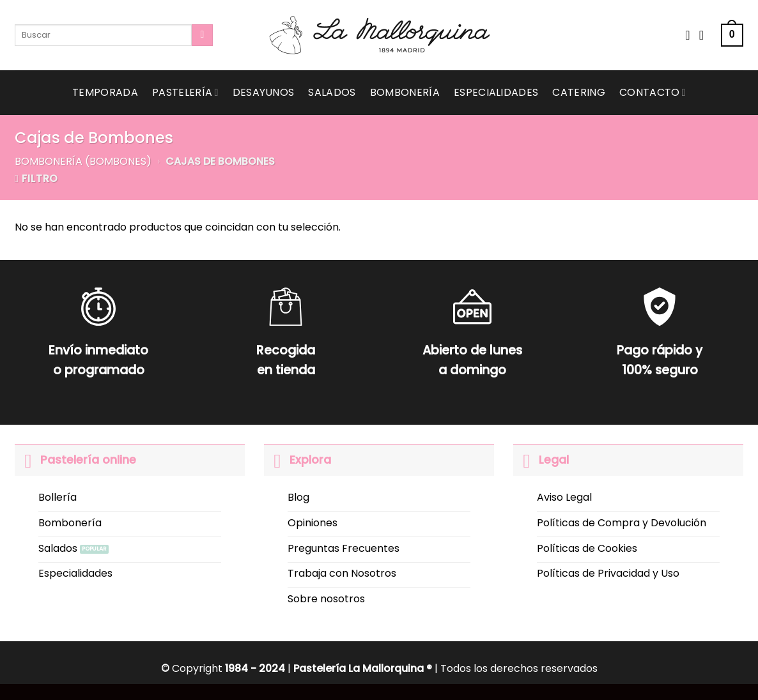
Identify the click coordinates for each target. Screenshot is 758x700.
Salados (332, 92)
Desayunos (264, 92)
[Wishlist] (688, 35)
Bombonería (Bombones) (83, 161)
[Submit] (202, 35)
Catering (579, 92)
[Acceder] (706, 35)
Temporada (105, 92)
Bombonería (405, 92)
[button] (732, 35)
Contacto (653, 92)
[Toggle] (27, 460)
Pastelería (185, 92)
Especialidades (496, 92)
